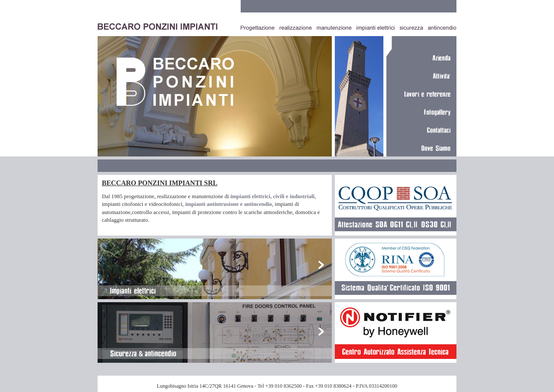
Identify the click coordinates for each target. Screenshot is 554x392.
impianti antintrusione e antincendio (229, 204)
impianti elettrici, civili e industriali (272, 196)
